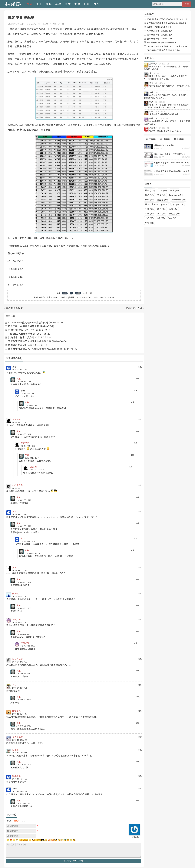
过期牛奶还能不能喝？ (164, 145)
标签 (58, 4)
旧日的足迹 (17, 659)
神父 (14, 685)
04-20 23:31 (164, 64)
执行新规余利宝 (14, 308)
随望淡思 (16, 711)
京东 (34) (161, 214)
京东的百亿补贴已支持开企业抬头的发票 (30, 341)
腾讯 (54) (149, 200)
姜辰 (14, 567)
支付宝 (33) (174, 214)
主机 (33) (149, 218)
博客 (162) (150, 190)
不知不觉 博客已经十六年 (22, 330)
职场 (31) (149, 223)
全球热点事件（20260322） (160, 31)
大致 (14, 511)
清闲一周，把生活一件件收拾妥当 (170, 154)
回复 (140, 367)
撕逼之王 (16, 776)
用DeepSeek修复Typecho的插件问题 (28, 323)
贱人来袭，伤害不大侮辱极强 (24, 326)
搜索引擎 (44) (151, 204)
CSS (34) (149, 214)
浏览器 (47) (162, 200)
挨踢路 (13, 4)
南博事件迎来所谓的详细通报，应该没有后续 (172, 171)
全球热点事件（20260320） (160, 35)
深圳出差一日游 (134, 308)
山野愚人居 (17, 485)
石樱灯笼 (16, 620)
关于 (39, 4)
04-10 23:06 (160, 102)
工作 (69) (161, 195)
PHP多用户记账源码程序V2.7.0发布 (164, 50)
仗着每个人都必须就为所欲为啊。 (165, 114)
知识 (97, 4)
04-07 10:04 (160, 112)
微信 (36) (161, 209)
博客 (65, 293)
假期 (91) (174, 190)
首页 (30, 4)
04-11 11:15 (160, 93)
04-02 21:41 (164, 128)
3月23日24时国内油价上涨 (159, 27)
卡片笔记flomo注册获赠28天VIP (162, 43)
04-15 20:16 (160, 83)
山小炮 (15, 750)
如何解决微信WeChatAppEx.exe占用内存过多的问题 (171, 163)
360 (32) (172, 218)
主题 (77, 4)
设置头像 (135, 837)
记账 (87, 4)
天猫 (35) (173, 209)
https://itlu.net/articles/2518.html (98, 297)
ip (71, 293)
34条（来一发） (59, 24)
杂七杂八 (32, 24)
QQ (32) (161, 218)
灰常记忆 (16, 419)
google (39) (178, 204)
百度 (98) (163, 190)
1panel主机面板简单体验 (22, 334)
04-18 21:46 (158, 73)
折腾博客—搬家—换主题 (21, 338)
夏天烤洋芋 (17, 737)
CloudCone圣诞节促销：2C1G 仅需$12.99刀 (168, 46)
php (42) (165, 204)
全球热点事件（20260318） (160, 39)
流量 (78, 293)
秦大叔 (15, 594)
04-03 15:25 (164, 118)
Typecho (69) (175, 195)
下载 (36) (149, 209)
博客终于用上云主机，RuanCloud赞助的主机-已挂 (35, 349)
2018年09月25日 (17, 24)
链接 (49, 4)
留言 (68, 4)
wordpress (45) (178, 200)
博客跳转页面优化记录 (20, 345)
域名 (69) (149, 195)
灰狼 (19, 379)
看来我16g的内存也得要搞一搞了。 (166, 131)
